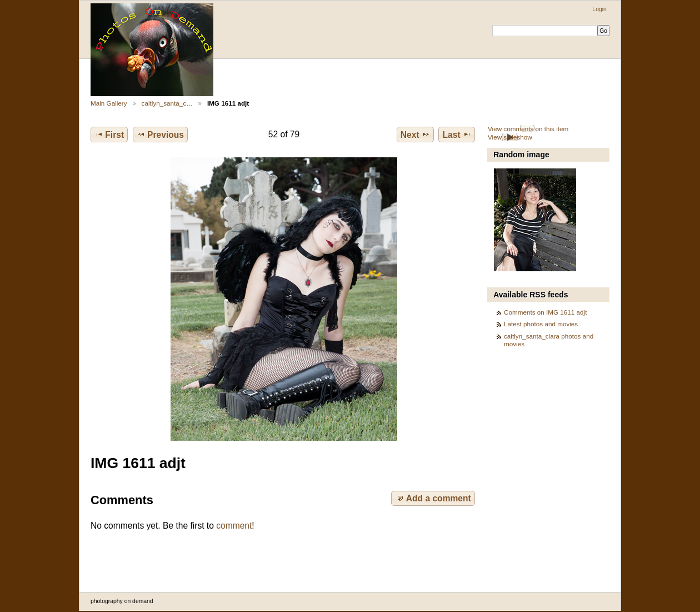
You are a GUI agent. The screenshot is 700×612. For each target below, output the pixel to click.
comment (234, 526)
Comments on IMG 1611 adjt (545, 312)
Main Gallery (109, 103)
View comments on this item (528, 129)
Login (599, 9)
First (109, 135)
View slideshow (510, 137)
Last (457, 135)
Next (415, 135)
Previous (160, 135)
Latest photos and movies (541, 324)
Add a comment (433, 498)
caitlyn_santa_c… (167, 103)
